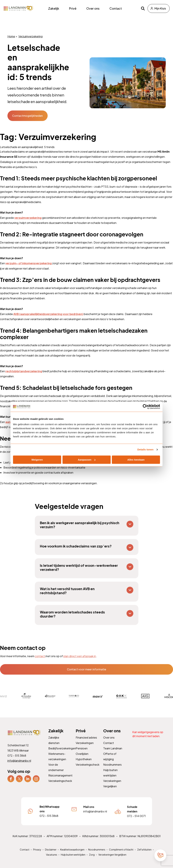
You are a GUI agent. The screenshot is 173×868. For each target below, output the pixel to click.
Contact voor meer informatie (86, 669)
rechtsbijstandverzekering (24, 371)
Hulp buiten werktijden (73, 859)
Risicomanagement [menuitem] (60, 779)
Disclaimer (51, 853)
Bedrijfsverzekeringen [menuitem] (62, 753)
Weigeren (37, 460)
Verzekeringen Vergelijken (112, 859)
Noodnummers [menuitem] (112, 768)
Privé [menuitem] (73, 8)
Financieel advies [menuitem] (86, 742)
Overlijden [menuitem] (82, 758)
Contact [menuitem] (116, 8)
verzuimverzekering (28, 218)
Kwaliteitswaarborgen (72, 853)
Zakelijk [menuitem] (54, 8)
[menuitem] (11, 782)
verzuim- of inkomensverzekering (29, 263)
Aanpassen (87, 460)
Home (11, 36)
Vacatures (52, 859)
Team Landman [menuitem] (113, 753)
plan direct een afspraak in (80, 656)
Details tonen (145, 449)
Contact (26, 853)
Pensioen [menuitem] (82, 753)
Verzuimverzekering (30, 36)
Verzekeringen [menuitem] (85, 747)
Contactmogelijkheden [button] (27, 116)
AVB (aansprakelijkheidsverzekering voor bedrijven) (48, 314)
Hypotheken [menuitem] (84, 763)
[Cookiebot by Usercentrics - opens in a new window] (145, 407)
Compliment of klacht (120, 853)
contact (40, 656)
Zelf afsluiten (143, 853)
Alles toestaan (136, 460)
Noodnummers (96, 853)
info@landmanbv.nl (19, 765)
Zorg (92, 859)
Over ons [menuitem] (93, 8)
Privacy (38, 853)
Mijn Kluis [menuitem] (160, 8)
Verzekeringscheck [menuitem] (60, 784)
